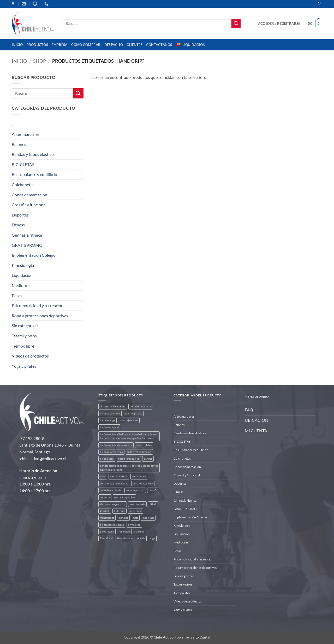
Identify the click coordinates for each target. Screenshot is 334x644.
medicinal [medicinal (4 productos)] (148, 518)
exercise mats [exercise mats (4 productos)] (137, 504)
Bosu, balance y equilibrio (34, 174)
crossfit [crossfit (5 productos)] (153, 490)
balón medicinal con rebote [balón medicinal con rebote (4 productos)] (116, 445)
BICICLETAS (23, 164)
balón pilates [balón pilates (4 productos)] (144, 445)
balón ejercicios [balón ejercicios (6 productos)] (129, 420)
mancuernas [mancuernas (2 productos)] (107, 518)
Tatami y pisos (24, 336)
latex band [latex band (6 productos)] (136, 511)
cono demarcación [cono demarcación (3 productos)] (111, 490)
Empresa (60, 45)
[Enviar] (236, 24)
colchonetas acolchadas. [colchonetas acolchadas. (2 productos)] (114, 484)
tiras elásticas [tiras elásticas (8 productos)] (125, 538)
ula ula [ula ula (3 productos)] (141, 538)
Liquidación (191, 45)
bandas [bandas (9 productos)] (148, 459)
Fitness (18, 225)
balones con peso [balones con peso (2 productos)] (110, 414)
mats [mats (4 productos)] (135, 518)
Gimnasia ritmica (27, 235)
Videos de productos (30, 356)
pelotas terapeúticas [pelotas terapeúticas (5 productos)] (112, 525)
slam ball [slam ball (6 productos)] (139, 532)
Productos (37, 45)
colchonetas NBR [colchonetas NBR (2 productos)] (143, 484)
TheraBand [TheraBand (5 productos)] (106, 538)
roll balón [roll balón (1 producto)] (124, 532)
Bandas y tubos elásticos (34, 154)
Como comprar (86, 45)
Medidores (22, 285)
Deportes (20, 215)
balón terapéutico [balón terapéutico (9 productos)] (129, 459)
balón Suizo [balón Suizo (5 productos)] (107, 459)
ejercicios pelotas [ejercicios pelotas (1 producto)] (124, 497)
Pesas (17, 295)
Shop (40, 61)
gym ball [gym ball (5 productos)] (105, 511)
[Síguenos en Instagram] (320, 4)
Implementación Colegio (34, 255)
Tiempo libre (23, 346)
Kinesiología (23, 265)
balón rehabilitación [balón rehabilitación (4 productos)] (139, 452)
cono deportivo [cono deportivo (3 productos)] (135, 490)
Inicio (17, 45)
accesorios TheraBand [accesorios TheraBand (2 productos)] (113, 406)
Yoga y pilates (24, 366)
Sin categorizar (25, 326)
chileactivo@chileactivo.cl (43, 458)
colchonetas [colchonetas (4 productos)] (139, 476)
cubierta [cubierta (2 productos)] (105, 497)
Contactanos (159, 45)
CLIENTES (135, 45)
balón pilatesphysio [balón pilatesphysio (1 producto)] (111, 452)
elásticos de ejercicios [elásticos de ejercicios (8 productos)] (113, 504)
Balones (19, 144)
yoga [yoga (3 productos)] (152, 538)
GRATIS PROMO (27, 245)
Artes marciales (26, 134)
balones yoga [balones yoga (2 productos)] (108, 420)
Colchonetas (23, 185)
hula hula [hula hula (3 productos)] (120, 511)
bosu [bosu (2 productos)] (103, 476)
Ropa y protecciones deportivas (40, 316)
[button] (279, 24)
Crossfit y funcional (29, 205)
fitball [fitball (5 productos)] (153, 504)
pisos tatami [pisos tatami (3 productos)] (107, 532)
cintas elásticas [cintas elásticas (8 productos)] (119, 476)
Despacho (114, 45)
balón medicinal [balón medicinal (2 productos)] (109, 427)
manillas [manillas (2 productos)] (123, 518)
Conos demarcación (29, 195)
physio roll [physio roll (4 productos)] (134, 525)
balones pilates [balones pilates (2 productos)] (133, 414)
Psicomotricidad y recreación (38, 305)
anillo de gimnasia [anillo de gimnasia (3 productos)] (140, 406)
